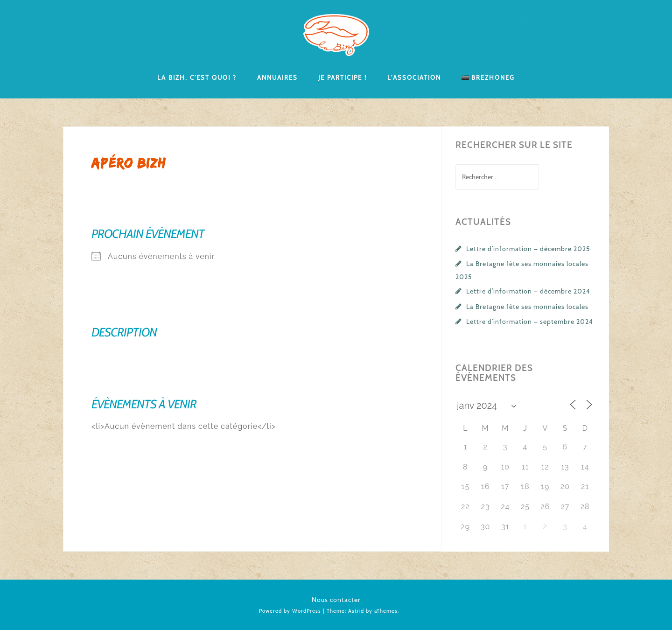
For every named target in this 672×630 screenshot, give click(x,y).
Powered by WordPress (290, 611)
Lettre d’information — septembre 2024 (530, 322)
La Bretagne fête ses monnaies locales (527, 307)
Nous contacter (336, 600)
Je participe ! (343, 77)
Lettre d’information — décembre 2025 (528, 249)
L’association (414, 77)
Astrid (356, 611)
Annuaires (277, 77)
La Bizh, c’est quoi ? (197, 77)
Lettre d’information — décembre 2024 (528, 291)
